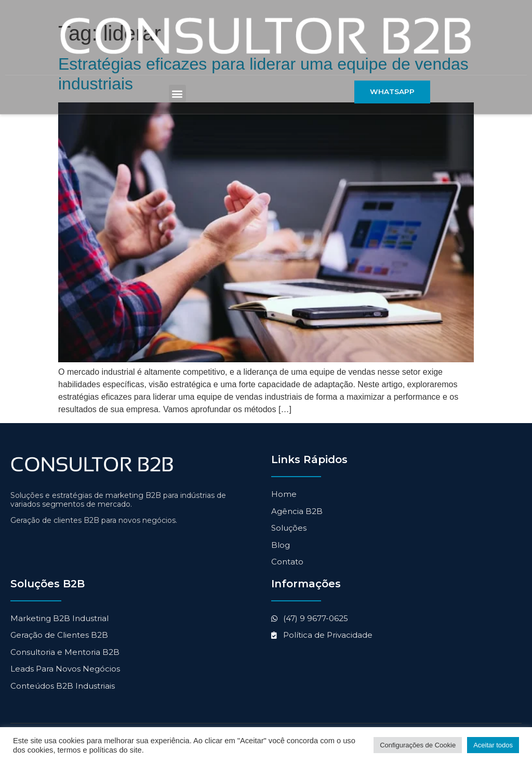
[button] (177, 94)
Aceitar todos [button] (493, 745)
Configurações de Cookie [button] (418, 745)
